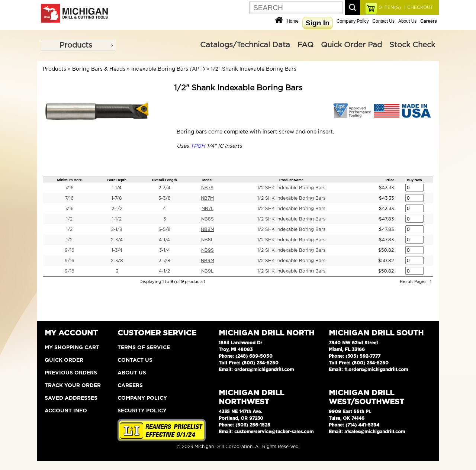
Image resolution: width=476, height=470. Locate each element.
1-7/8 (117, 198)
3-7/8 (165, 261)
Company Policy (353, 21)
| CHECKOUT (418, 7)
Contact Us (384, 21)
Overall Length (165, 180)
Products (76, 45)
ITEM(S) (390, 7)
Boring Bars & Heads (99, 69)
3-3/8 (165, 198)
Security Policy (142, 411)
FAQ (305, 45)
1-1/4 (117, 188)
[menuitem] (78, 45)
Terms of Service (144, 348)
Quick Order (64, 360)
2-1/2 (117, 209)
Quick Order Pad (351, 45)
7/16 (69, 188)
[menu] (78, 45)
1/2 (69, 219)
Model (208, 180)
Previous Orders (71, 373)
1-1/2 (117, 219)
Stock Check (412, 45)
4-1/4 (164, 240)
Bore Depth (117, 180)
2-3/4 (164, 188)
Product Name (291, 180)
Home (293, 21)
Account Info (66, 411)
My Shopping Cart (72, 348)
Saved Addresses (71, 398)
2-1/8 (117, 229)
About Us (407, 21)
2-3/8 (117, 261)
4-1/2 (164, 271)
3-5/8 (165, 229)
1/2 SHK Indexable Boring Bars (291, 188)
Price (390, 180)
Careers (130, 386)
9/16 (70, 250)
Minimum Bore (69, 180)
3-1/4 (165, 250)
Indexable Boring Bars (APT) (168, 69)
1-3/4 (117, 250)
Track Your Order (73, 386)
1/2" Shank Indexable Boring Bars (254, 69)
